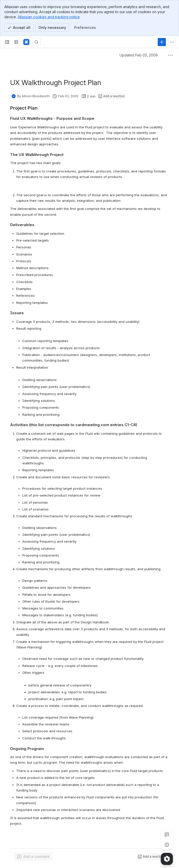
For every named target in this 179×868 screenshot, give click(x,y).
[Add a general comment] (33, 857)
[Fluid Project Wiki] (26, 42)
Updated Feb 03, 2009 (139, 55)
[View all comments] (167, 835)
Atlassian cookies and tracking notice (49, 17)
